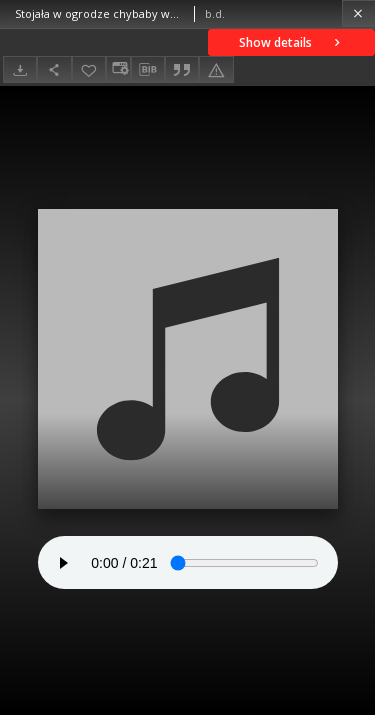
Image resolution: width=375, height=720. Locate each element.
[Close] (358, 13)
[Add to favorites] (89, 69)
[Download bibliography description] (148, 70)
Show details (291, 42)
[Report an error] (216, 69)
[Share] (54, 69)
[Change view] (118, 69)
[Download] (20, 69)
